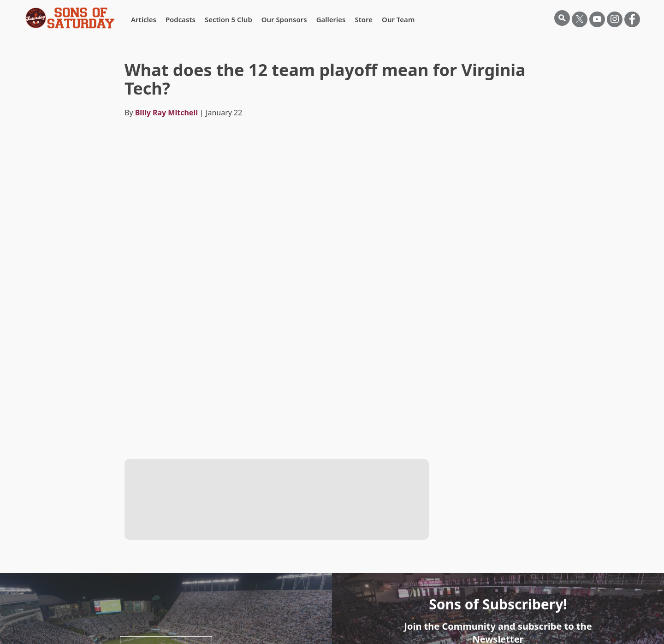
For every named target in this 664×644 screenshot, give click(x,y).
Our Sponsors (284, 19)
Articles (144, 19)
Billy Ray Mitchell (166, 113)
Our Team (398, 19)
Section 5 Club (228, 19)
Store (364, 19)
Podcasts (181, 19)
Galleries (331, 19)
